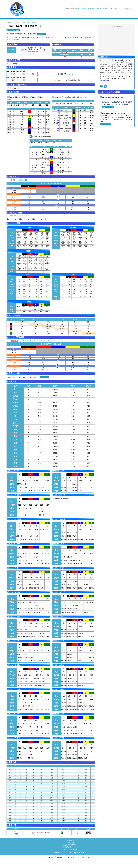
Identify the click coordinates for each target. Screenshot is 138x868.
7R (14, 125)
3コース (23, 219)
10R (58, 123)
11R (36, 168)
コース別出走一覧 (68, 37)
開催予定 (99, 8)
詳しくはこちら (108, 107)
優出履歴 (17, 39)
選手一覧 (71, 8)
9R (14, 132)
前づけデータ (56, 37)
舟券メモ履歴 (80, 37)
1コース (10, 219)
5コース (36, 219)
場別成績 (88, 37)
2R (14, 122)
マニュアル (64, 850)
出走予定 (17, 37)
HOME (8, 22)
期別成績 (10, 39)
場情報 (105, 8)
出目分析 (84, 8)
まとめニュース (113, 8)
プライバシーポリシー (72, 857)
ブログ (120, 8)
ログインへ (41, 34)
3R (14, 127)
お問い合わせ (73, 850)
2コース (16, 219)
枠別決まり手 (36, 37)
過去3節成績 (26, 37)
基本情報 (10, 37)
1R (14, 114)
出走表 (65, 8)
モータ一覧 (66, 844)
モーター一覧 (92, 8)
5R (14, 112)
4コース (29, 219)
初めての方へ (104, 80)
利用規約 (60, 857)
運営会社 (51, 857)
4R (58, 128)
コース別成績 (46, 37)
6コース (42, 219)
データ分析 (77, 8)
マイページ (127, 8)
